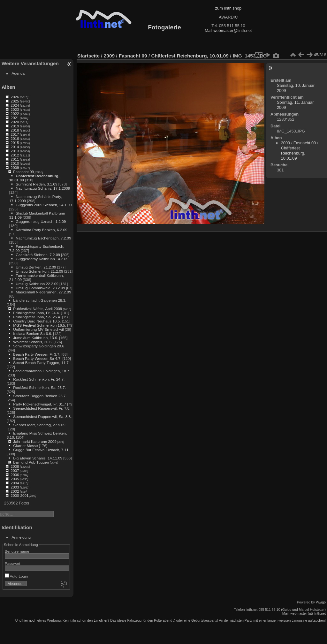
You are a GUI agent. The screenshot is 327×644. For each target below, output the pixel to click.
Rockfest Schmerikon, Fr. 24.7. (39, 379)
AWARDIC (228, 17)
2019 (15, 126)
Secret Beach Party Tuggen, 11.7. (41, 363)
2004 (15, 483)
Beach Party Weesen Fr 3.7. (37, 354)
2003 (15, 487)
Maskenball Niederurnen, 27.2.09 (43, 292)
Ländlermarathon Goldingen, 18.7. (42, 371)
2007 (15, 470)
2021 (15, 118)
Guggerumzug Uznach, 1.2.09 (41, 221)
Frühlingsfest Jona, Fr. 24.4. (36, 313)
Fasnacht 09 (23, 172)
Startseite (88, 56)
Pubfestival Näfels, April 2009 (38, 309)
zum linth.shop (228, 8)
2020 (15, 122)
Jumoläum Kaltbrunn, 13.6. (36, 338)
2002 (15, 491)
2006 (15, 475)
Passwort (12, 563)
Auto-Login (16, 576)
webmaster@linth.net (232, 30)
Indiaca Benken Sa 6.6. (33, 333)
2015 (15, 143)
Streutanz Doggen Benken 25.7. (40, 396)
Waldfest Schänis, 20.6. (33, 342)
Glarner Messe (25, 446)
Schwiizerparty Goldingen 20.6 (39, 346)
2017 (15, 134)
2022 (15, 114)
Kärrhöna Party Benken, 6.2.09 (42, 230)
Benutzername (17, 551)
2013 (15, 151)
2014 (15, 147)
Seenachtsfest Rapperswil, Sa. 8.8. (42, 417)
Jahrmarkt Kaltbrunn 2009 (35, 441)
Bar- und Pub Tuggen (31, 462)
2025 (15, 101)
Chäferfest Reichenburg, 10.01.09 (190, 56)
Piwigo (321, 602)
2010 (15, 163)
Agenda (18, 73)
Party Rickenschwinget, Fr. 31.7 (39, 404)
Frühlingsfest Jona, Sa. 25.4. (37, 317)
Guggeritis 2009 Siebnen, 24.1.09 (44, 205)
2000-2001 (19, 495)
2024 (15, 105)
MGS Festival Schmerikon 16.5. (39, 325)
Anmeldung (21, 537)
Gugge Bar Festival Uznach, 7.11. (41, 450)
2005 (15, 479)
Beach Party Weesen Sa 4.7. (37, 358)
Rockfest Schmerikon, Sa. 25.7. (39, 387)
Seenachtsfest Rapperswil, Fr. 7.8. (42, 408)
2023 (15, 109)
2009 (15, 167)
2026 (15, 97)
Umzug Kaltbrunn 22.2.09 (37, 284)
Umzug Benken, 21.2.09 (36, 267)
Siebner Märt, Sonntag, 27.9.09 (39, 425)
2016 (15, 138)
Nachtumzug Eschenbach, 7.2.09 (43, 238)
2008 (15, 466)
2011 (15, 159)
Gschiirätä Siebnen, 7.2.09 (38, 255)
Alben (8, 87)
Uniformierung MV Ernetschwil (38, 329)
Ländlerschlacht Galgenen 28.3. (40, 300)
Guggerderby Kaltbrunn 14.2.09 (42, 259)
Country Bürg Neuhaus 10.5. (37, 321)
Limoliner (100, 620)
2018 (15, 130)
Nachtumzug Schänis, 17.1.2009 (43, 188)
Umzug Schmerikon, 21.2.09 (39, 271)
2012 (15, 155)
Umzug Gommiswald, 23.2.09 (40, 288)
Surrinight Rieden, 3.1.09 (36, 184)
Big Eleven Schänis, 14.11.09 (38, 458)
